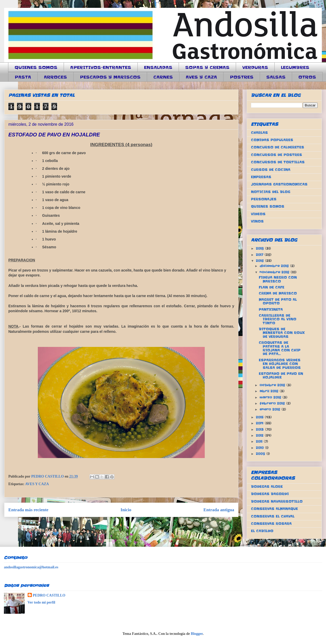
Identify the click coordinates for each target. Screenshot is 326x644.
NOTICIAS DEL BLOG (271, 192)
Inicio (126, 510)
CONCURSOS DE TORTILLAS (278, 162)
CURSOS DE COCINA (271, 170)
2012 (260, 435)
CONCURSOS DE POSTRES (276, 155)
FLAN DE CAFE (271, 287)
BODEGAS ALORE (267, 487)
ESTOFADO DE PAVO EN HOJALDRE (281, 375)
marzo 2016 (271, 397)
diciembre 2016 (275, 266)
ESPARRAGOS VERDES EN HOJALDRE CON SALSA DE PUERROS (280, 364)
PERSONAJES (264, 199)
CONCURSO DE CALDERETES (277, 147)
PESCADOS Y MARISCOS (110, 77)
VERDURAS (255, 67)
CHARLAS (259, 133)
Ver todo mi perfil (41, 602)
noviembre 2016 (275, 272)
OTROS (307, 77)
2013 (260, 429)
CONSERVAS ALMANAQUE (274, 509)
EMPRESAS (261, 177)
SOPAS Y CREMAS (207, 67)
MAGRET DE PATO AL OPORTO (278, 301)
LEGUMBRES (295, 67)
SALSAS (276, 77)
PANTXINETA (271, 309)
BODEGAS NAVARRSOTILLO (277, 501)
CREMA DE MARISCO (278, 293)
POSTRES (242, 77)
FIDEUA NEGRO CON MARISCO (278, 279)
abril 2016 (270, 391)
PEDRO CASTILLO (49, 595)
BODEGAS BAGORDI (270, 494)
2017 (260, 255)
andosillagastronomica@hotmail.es (31, 567)
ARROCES (55, 77)
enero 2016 (270, 409)
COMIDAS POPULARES (272, 140)
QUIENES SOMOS (36, 67)
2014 (260, 423)
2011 (260, 441)
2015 (260, 417)
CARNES (163, 77)
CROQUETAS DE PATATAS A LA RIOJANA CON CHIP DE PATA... (280, 348)
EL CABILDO (262, 531)
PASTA (23, 77)
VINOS (257, 221)
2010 (260, 448)
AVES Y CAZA (201, 77)
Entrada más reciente (28, 510)
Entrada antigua (219, 510)
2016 (260, 261)
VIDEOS (258, 214)
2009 (261, 454)
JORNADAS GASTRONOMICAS (279, 184)
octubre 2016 (273, 385)
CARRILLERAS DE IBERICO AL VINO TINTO (277, 319)
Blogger (197, 634)
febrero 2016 (273, 403)
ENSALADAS (158, 67)
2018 (260, 248)
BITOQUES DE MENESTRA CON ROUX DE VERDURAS (282, 333)
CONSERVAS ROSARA (271, 524)
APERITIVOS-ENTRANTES (101, 67)
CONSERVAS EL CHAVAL (273, 516)
